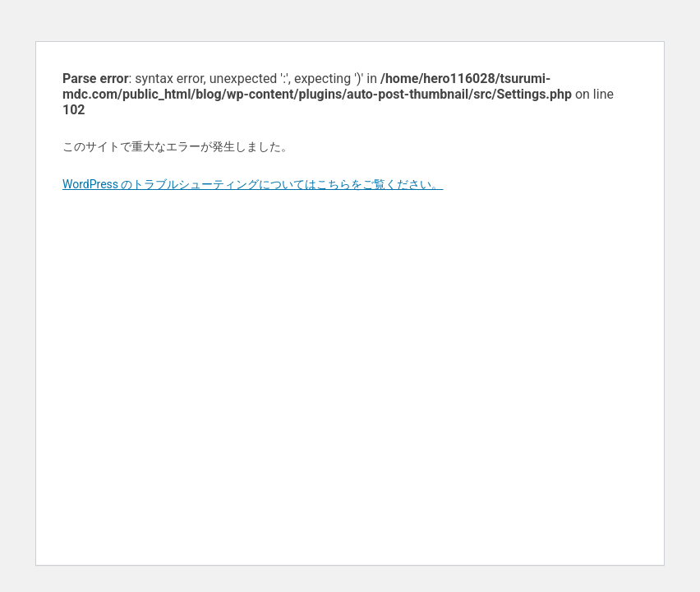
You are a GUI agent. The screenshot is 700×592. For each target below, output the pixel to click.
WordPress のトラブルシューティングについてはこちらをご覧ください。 (253, 184)
